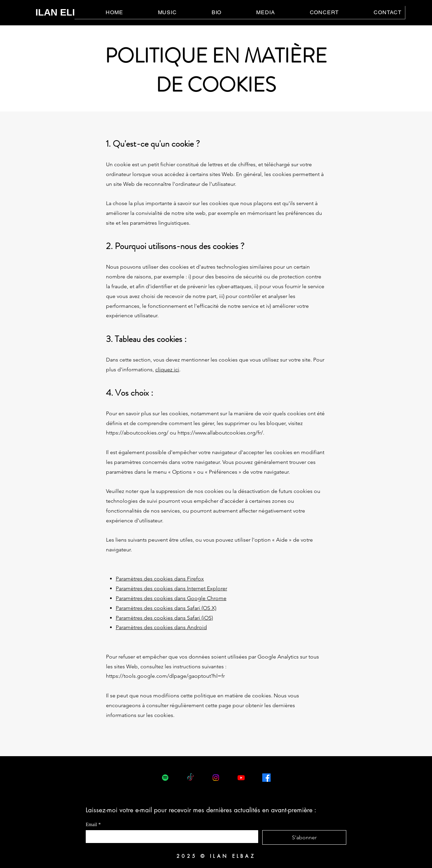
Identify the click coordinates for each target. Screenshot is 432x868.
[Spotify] (165, 778)
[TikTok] (191, 778)
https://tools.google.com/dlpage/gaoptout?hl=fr (165, 676)
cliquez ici (167, 369)
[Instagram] (216, 778)
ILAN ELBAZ (63, 12)
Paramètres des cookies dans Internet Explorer (171, 588)
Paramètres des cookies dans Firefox (160, 579)
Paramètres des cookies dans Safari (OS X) (166, 608)
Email (93, 825)
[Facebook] (266, 778)
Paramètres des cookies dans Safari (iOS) (164, 618)
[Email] (170, 836)
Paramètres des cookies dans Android (161, 627)
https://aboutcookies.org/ (137, 433)
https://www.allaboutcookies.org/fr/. (221, 433)
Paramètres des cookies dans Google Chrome (171, 598)
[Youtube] (241, 778)
